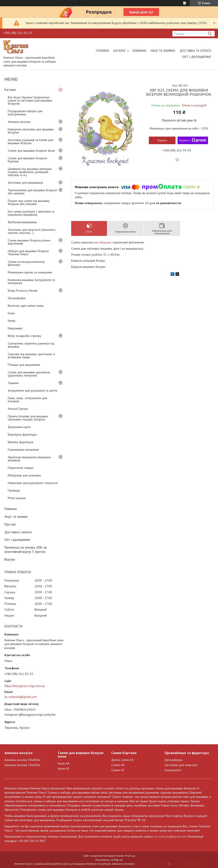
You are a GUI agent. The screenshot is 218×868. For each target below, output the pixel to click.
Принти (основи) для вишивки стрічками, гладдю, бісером (28, 418)
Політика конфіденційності (187, 864)
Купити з (193, 140)
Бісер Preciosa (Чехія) (23, 291)
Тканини (13, 383)
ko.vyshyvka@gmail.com (21, 697)
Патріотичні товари (21, 468)
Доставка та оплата (195, 51)
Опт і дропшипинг (197, 57)
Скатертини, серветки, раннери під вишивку (31, 345)
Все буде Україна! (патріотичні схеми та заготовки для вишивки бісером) (30, 100)
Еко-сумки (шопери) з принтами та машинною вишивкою (31, 213)
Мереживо (15, 328)
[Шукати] (210, 34)
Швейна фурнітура (20, 442)
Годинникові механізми (23, 450)
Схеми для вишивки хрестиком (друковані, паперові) (29, 374)
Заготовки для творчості (181, 765)
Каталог (120, 51)
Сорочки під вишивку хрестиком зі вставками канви (31, 356)
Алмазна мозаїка (19, 122)
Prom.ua (130, 856)
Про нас (10, 524)
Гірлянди (14, 490)
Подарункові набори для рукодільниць (25, 113)
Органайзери (17, 298)
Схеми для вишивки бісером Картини (27, 160)
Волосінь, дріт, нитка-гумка (26, 306)
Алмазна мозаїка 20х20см (22, 765)
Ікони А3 (64, 768)
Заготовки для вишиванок (25, 183)
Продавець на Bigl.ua (109, 860)
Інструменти (173, 770)
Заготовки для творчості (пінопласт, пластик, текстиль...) (32, 231)
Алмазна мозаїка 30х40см (22, 760)
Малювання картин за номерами (30, 272)
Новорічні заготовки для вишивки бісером (31, 131)
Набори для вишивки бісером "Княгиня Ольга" (28, 253)
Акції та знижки (163, 51)
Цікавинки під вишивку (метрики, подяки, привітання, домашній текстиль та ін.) (30, 172)
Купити (162, 140)
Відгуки (10, 559)
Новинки (139, 51)
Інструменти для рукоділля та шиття (32, 390)
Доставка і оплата (18, 532)
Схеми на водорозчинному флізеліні (26, 263)
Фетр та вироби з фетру (24, 336)
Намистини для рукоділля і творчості (33, 483)
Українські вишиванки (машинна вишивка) (29, 459)
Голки (11, 313)
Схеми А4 (118, 765)
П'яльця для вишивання (24, 365)
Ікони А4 (64, 763)
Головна (102, 51)
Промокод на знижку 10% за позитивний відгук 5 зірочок (25, 549)
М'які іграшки (17, 498)
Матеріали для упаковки (24, 475)
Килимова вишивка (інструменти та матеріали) (31, 281)
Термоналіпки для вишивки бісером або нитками (32, 192)
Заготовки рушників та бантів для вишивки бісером (30, 141)
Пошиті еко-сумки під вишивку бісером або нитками (29, 202)
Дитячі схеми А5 (122, 760)
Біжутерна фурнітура (22, 434)
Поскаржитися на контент (152, 864)
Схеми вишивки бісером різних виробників (29, 242)
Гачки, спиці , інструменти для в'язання (27, 400)
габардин (105, 242)
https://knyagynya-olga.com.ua (25, 686)
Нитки (12, 321)
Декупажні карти (19, 427)
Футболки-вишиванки (22, 222)
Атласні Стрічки (18, 409)
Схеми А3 (118, 770)
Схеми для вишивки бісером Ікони (31, 151)
